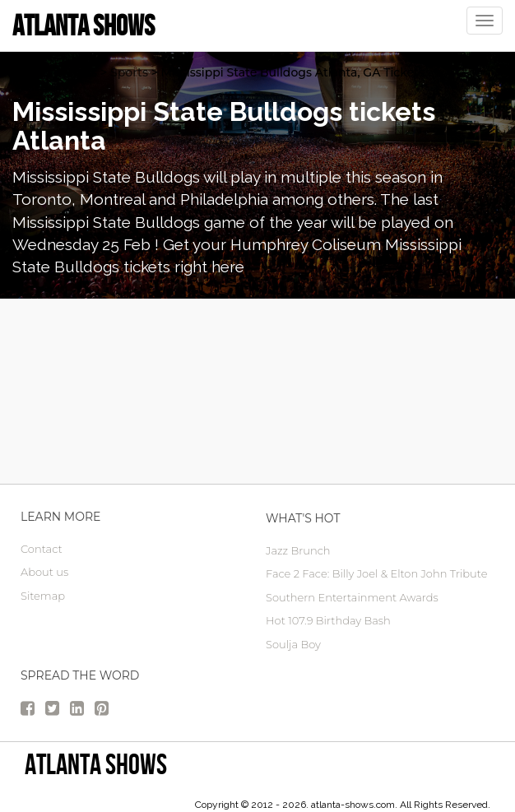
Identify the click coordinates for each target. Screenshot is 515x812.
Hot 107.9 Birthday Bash (328, 620)
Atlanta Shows (96, 764)
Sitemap (43, 596)
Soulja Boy (293, 644)
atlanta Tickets (55, 72)
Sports (129, 72)
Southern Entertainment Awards (352, 597)
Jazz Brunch (298, 550)
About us (44, 572)
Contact (42, 549)
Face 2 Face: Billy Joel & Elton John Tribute (376, 573)
